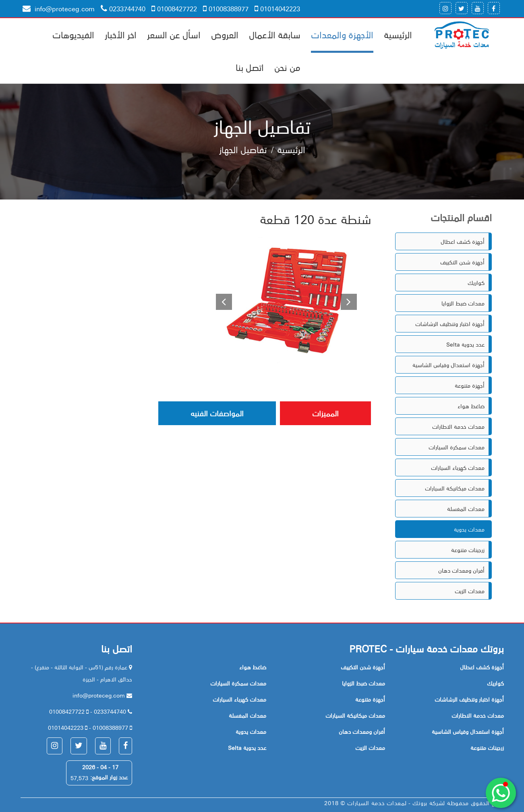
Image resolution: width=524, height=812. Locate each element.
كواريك (476, 282)
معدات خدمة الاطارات (458, 426)
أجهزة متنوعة (470, 385)
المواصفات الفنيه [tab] (217, 413)
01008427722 (174, 8)
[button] (220, 300)
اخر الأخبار (121, 34)
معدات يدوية (469, 529)
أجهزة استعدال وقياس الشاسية (448, 365)
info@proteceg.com (59, 8)
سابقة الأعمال (275, 34)
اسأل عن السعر (174, 34)
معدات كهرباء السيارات (458, 467)
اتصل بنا (250, 67)
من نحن (287, 67)
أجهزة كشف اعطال (463, 241)
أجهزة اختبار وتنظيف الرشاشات (450, 324)
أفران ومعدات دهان (461, 570)
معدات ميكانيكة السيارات (455, 488)
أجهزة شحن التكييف (462, 262)
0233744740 (123, 8)
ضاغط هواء (471, 406)
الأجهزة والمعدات (342, 34)
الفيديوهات (73, 34)
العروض (225, 34)
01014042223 (277, 8)
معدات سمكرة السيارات (457, 447)
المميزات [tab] (325, 413)
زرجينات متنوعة (468, 550)
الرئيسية (398, 34)
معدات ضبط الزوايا (463, 303)
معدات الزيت (470, 591)
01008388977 (226, 8)
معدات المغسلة (466, 509)
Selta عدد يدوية (465, 344)
